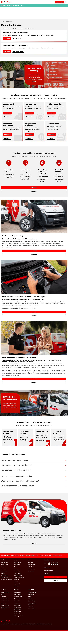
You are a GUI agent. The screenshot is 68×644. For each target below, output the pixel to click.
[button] (34, 460)
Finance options (34, 379)
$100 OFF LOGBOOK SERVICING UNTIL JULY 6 (13, 6)
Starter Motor (17, 571)
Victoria (3, 594)
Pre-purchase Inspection (7, 580)
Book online (7, 38)
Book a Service (4, 562)
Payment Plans (31, 607)
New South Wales (5, 592)
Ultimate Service (5, 575)
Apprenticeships (32, 601)
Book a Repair (17, 562)
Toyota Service (18, 607)
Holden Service (18, 592)
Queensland (4, 597)
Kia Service (17, 601)
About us (34, 543)
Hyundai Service (18, 597)
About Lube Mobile (18, 51)
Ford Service (17, 599)
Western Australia (5, 601)
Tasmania (3, 603)
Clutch (16, 582)
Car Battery (17, 565)
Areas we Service (48, 570)
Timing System (18, 573)
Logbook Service (5, 565)
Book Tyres (30, 562)
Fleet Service (31, 594)
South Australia (4, 599)
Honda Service (18, 594)
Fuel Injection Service (6, 578)
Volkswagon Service (19, 616)
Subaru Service (18, 612)
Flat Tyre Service (32, 565)
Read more (7, 117)
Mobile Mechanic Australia (32, 555)
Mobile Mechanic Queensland (18, 555)
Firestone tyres (31, 569)
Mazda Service (18, 605)
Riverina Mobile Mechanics (46, 555)
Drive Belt (17, 580)
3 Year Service (4, 569)
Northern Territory (5, 605)
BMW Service (17, 603)
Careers (30, 599)
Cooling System (18, 575)
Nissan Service (18, 610)
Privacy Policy (31, 609)
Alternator (17, 569)
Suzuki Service (18, 614)
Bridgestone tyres (32, 567)
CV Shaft (16, 586)
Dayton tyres (31, 571)
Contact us (47, 567)
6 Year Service (4, 571)
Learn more (34, 316)
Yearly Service (4, 567)
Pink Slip (3, 573)
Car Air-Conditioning (19, 578)
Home (3, 21)
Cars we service (18, 38)
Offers (29, 597)
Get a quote (34, 383)
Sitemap (46, 573)
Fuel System (17, 584)
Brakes (16, 567)
